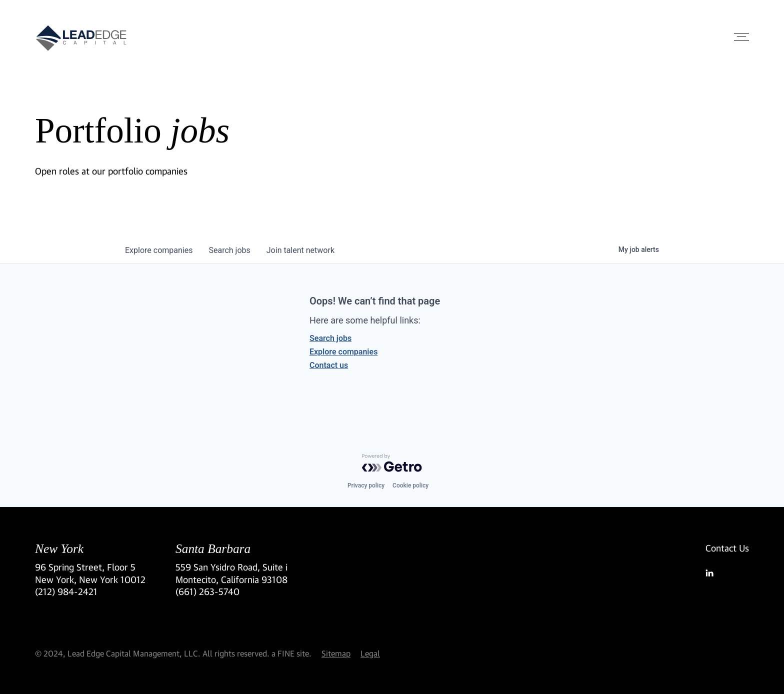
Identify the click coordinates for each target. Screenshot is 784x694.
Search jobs (330, 338)
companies (159, 250)
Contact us (329, 365)
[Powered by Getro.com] (392, 463)
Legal (370, 653)
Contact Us (727, 548)
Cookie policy (410, 485)
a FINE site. (291, 653)
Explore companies (343, 352)
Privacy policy (366, 485)
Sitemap (336, 653)
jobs (229, 250)
